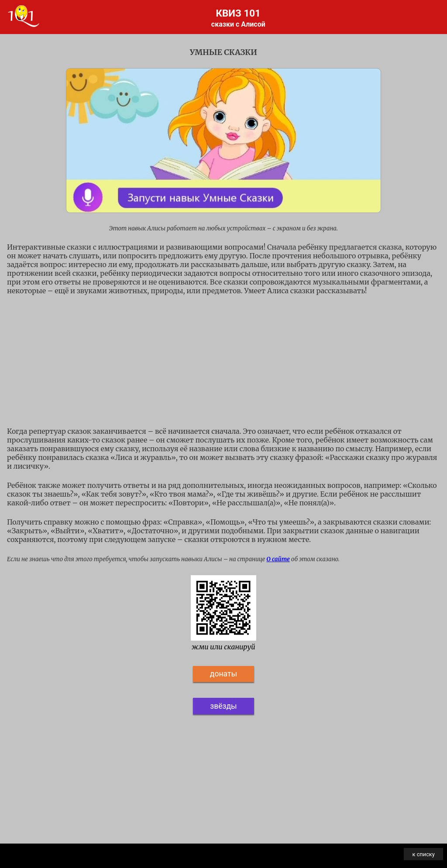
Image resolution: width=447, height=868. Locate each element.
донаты (223, 674)
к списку (424, 854)
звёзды (223, 706)
